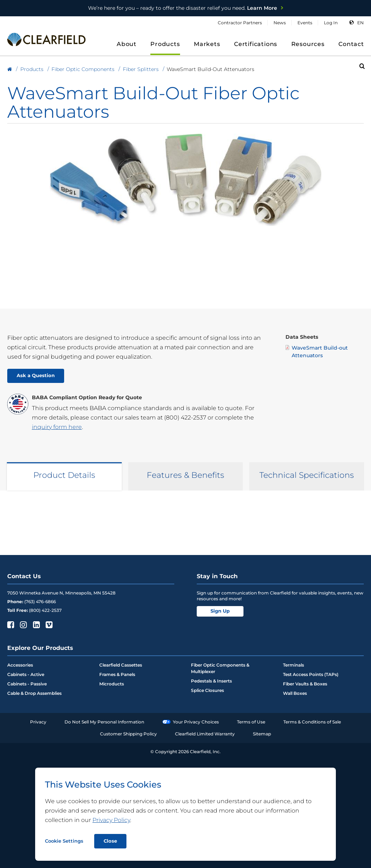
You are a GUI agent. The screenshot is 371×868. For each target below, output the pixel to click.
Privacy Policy (111, 820)
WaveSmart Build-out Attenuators (317, 351)
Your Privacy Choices (191, 722)
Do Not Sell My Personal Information (104, 722)
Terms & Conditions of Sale (312, 722)
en (360, 23)
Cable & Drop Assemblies (34, 693)
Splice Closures (207, 690)
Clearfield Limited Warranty (205, 734)
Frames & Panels (117, 674)
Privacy (38, 722)
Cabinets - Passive (27, 684)
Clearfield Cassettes (121, 665)
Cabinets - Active (26, 674)
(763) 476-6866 (40, 602)
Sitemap (262, 734)
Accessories (20, 665)
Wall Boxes (295, 693)
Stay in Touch (217, 576)
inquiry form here (57, 427)
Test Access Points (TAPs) (311, 674)
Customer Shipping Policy (128, 734)
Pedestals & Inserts (211, 681)
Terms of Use (251, 722)
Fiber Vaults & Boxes (305, 684)
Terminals (293, 665)
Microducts (112, 684)
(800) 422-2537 (185, 418)
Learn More (183, 8)
